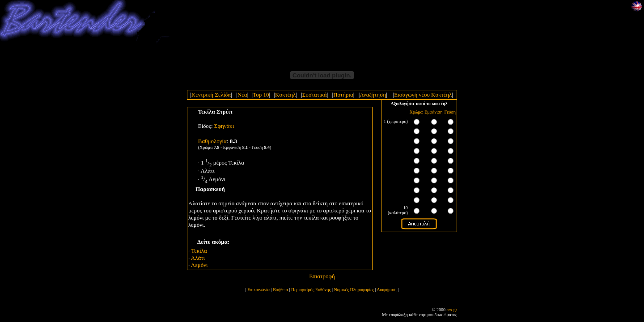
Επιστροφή (322, 276)
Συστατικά (315, 95)
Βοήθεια (280, 290)
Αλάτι (198, 258)
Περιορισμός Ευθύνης (311, 290)
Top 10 (261, 95)
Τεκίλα (199, 251)
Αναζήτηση (373, 95)
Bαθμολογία (212, 141)
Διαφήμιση (387, 290)
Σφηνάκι (224, 126)
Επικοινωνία (258, 290)
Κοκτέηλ (285, 95)
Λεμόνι (199, 265)
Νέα (242, 95)
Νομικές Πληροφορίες (354, 290)
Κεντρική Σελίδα (211, 95)
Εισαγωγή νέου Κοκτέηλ (423, 95)
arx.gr (452, 310)
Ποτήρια (343, 95)
